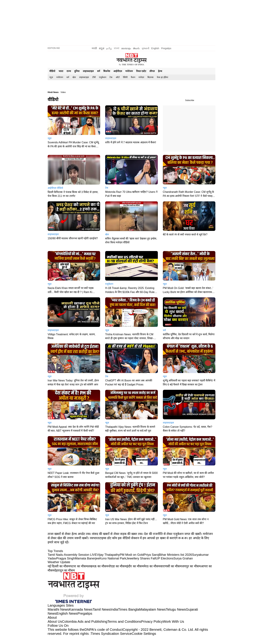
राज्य (69, 71)
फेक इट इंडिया (162, 77)
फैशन (133, 77)
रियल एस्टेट (141, 71)
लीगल (152, 71)
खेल (74, 77)
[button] (74, 128)
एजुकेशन (103, 77)
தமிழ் (109, 48)
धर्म (99, 71)
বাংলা (117, 48)
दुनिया (77, 71)
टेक (111, 77)
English (155, 48)
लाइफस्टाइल (88, 71)
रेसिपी (125, 77)
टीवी (94, 77)
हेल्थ (160, 71)
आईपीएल (118, 71)
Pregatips (166, 48)
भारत (61, 71)
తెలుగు (136, 48)
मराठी (94, 48)
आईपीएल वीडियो (55, 188)
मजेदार (141, 77)
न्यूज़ (51, 77)
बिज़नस (150, 77)
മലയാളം (126, 48)
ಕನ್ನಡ (102, 48)
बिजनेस (107, 71)
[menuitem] (51, 77)
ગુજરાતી (145, 48)
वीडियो (52, 71)
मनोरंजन (129, 71)
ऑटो (118, 77)
